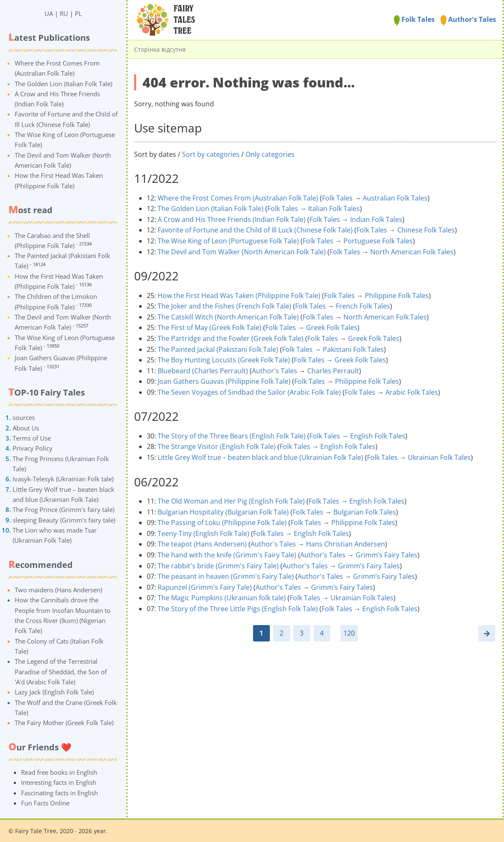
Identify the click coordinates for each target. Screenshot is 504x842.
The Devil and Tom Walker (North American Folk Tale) (242, 252)
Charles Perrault (333, 371)
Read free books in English (59, 772)
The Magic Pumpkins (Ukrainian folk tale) (222, 598)
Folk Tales (414, 19)
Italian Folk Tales (334, 209)
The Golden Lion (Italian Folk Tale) (63, 84)
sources (24, 417)
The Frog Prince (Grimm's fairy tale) (63, 509)
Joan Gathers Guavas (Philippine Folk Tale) (224, 381)
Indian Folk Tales (376, 219)
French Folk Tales (363, 306)
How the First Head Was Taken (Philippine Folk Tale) (239, 296)
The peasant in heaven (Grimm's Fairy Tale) (226, 576)
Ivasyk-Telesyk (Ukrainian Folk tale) (63, 479)
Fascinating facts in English (59, 793)
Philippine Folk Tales (397, 296)
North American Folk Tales (412, 252)
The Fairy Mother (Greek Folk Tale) (64, 723)
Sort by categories (211, 154)
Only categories (270, 154)
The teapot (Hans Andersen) (202, 544)
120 (349, 633)
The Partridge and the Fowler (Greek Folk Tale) (231, 338)
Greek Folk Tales (332, 327)
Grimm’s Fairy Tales (387, 555)
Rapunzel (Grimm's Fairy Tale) (205, 587)
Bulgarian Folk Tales (365, 512)
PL (78, 13)
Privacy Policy (33, 448)
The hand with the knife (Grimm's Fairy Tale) (227, 555)
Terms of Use (32, 438)
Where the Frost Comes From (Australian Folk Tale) (238, 198)
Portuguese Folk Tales (378, 241)
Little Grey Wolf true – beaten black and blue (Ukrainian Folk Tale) (260, 457)
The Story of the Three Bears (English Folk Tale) (232, 436)
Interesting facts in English (59, 782)
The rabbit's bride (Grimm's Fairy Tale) (218, 566)
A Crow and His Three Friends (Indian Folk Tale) (232, 219)
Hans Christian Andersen (346, 544)
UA (49, 13)
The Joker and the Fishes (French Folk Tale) (224, 306)
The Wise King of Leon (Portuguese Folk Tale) (228, 241)
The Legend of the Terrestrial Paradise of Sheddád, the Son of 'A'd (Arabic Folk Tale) (61, 672)
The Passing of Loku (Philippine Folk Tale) (222, 523)
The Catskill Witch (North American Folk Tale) (228, 317)
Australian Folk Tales (395, 198)
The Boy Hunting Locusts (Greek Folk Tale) (224, 360)
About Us (26, 428)
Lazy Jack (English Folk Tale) (54, 692)
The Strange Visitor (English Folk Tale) (217, 446)
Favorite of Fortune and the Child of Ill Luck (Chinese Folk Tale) (255, 230)
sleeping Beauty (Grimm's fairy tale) (64, 520)
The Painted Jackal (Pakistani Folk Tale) (218, 349)
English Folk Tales (378, 436)
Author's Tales (468, 19)
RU (64, 13)
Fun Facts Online (45, 803)
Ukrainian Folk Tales (439, 457)
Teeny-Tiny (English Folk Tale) (203, 533)
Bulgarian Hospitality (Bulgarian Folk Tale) (223, 512)
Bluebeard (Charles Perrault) (203, 371)
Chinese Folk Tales (426, 230)
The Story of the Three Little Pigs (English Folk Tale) (238, 609)
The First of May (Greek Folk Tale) (210, 327)
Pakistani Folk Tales (353, 349)
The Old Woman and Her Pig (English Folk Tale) (231, 501)
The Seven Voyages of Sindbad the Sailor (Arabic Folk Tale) (249, 392)
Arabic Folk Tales (412, 392)
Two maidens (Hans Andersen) (58, 590)
